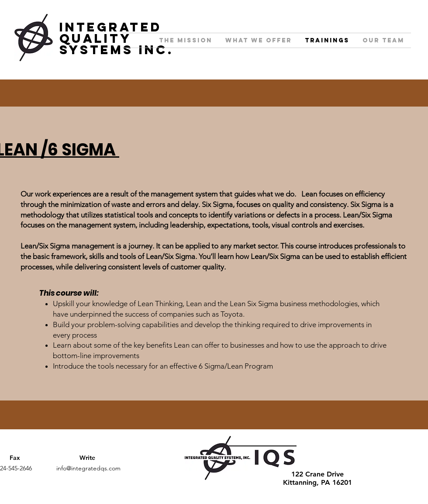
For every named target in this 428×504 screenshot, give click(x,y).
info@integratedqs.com (88, 468)
